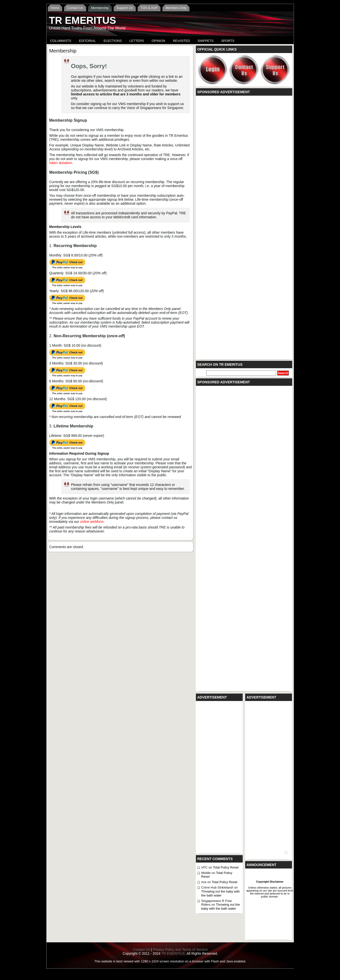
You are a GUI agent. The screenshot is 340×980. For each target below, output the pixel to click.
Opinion (158, 41)
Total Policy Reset (226, 867)
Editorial (87, 41)
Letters (137, 41)
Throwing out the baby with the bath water (221, 893)
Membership (63, 51)
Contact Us (141, 950)
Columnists (61, 41)
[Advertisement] (235, 39)
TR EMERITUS (83, 20)
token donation (61, 163)
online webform (92, 522)
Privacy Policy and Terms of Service (180, 950)
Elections (113, 41)
